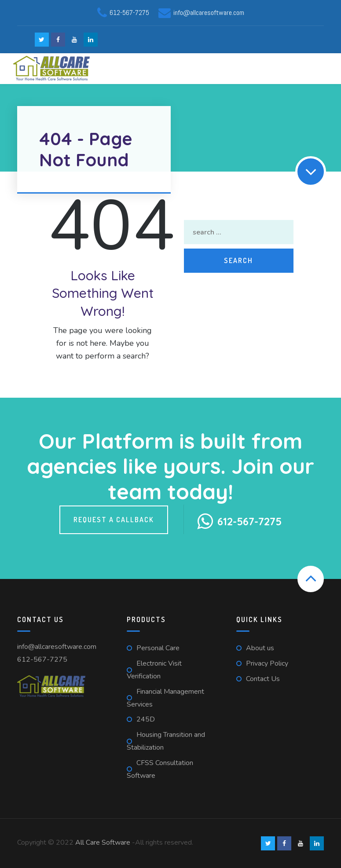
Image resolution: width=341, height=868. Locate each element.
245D (146, 719)
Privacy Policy (267, 663)
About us (260, 648)
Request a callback (114, 520)
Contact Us (263, 679)
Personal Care (158, 648)
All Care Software (103, 842)
